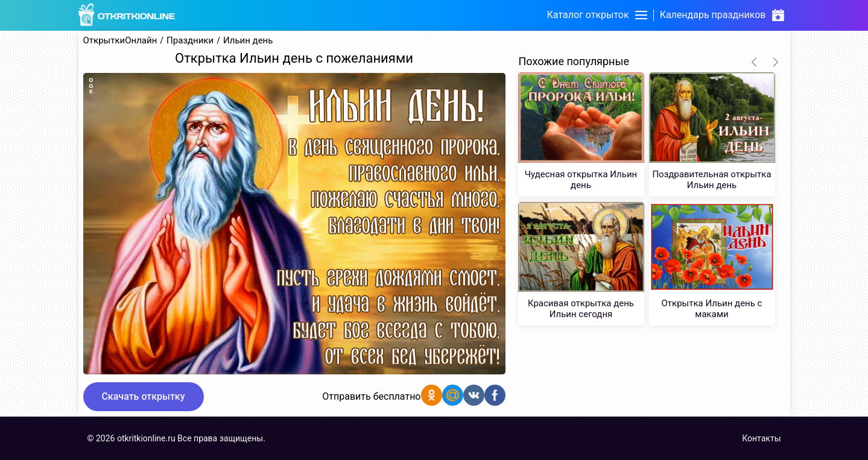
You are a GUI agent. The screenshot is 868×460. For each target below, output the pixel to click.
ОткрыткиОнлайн (120, 41)
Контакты (761, 438)
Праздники (190, 41)
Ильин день (248, 41)
